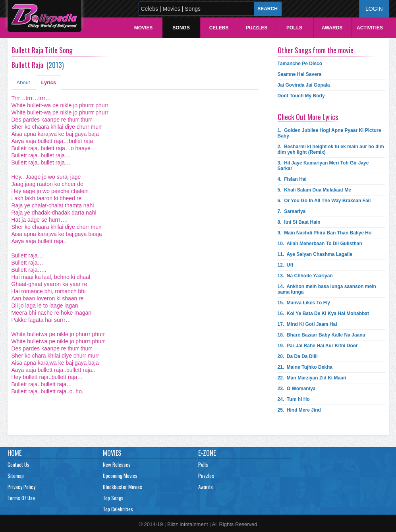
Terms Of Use (21, 498)
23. (297, 389)
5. (314, 190)
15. (304, 303)
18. (322, 335)
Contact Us (18, 464)
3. (323, 166)
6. (324, 201)
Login (374, 9)
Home (14, 453)
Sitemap (16, 476)
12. (286, 265)
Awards (332, 28)
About (23, 82)
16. (324, 313)
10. (320, 244)
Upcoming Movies (120, 476)
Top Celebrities (118, 509)
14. (327, 289)
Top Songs (113, 498)
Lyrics (48, 82)
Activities (370, 28)
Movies (144, 28)
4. (292, 179)
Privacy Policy (21, 487)
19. (318, 346)
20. (298, 356)
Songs (181, 28)
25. (299, 410)
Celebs (219, 28)
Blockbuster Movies (123, 487)
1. (329, 133)
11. (315, 254)
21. (305, 367)
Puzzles (257, 28)
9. (325, 233)
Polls (294, 28)
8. (299, 222)
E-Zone (207, 453)
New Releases (117, 464)
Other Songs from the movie (316, 50)
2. (331, 149)
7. (292, 211)
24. (294, 399)
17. (307, 324)
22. (312, 378)
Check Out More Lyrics (308, 117)
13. (305, 276)
